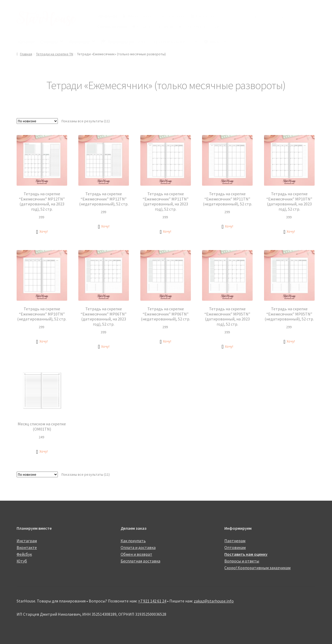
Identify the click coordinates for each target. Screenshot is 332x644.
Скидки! (144, 26)
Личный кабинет (141, 16)
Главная (26, 54)
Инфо (219, 42)
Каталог (26, 42)
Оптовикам (235, 547)
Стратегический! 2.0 (174, 42)
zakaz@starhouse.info (214, 601)
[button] (42, 232)
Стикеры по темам (112, 26)
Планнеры (82, 42)
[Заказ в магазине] (37, 121)
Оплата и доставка (138, 547)
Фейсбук (24, 554)
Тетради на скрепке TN (55, 54)
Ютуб (22, 561)
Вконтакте (27, 547)
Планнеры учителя (126, 42)
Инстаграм (27, 541)
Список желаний (172, 16)
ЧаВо (217, 26)
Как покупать (207, 16)
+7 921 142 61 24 (152, 601)
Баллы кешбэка (196, 26)
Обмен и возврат (136, 554)
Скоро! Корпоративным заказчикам (257, 568)
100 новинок (107, 16)
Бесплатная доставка (140, 561)
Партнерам (164, 26)
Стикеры (52, 42)
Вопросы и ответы (242, 561)
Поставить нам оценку (246, 554)
